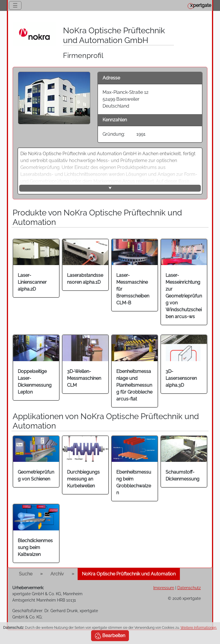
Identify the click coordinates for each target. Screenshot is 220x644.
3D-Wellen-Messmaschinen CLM (84, 378)
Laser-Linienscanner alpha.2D (32, 282)
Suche (26, 574)
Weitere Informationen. (199, 628)
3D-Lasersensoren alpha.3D (181, 378)
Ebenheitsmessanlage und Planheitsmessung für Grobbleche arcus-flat (134, 385)
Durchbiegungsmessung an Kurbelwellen (83, 479)
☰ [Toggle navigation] (15, 5)
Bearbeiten (110, 636)
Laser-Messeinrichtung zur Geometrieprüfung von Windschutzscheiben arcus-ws (184, 296)
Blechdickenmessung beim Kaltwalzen (35, 547)
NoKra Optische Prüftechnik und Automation (129, 574)
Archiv (57, 574)
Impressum (164, 588)
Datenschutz (189, 588)
